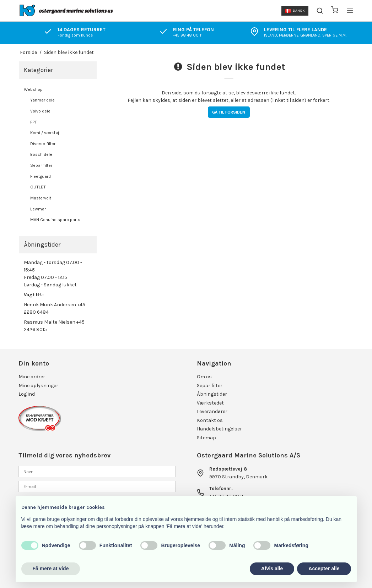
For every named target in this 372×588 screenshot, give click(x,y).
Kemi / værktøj (45, 133)
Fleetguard (41, 176)
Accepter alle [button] (324, 568)
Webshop (33, 89)
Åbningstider (212, 394)
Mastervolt (41, 198)
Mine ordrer (32, 377)
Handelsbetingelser (219, 429)
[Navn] (97, 471)
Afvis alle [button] (272, 568)
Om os (204, 377)
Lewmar (38, 209)
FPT (34, 122)
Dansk (295, 10)
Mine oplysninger (38, 386)
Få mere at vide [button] (51, 568)
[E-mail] (97, 486)
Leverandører (212, 411)
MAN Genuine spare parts (55, 220)
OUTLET (38, 187)
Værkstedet (210, 403)
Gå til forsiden (229, 112)
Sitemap (206, 438)
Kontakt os (210, 420)
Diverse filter (43, 144)
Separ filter (41, 165)
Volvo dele (40, 111)
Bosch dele (41, 154)
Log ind (27, 394)
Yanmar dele (42, 100)
